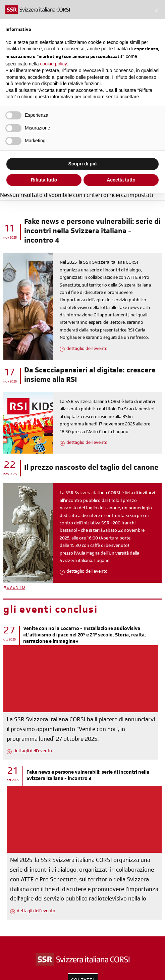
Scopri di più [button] (83, 164)
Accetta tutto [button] (121, 180)
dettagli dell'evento (33, 752)
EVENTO (16, 588)
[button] (156, 11)
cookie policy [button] (53, 64)
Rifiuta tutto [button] (44, 180)
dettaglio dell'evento (87, 349)
